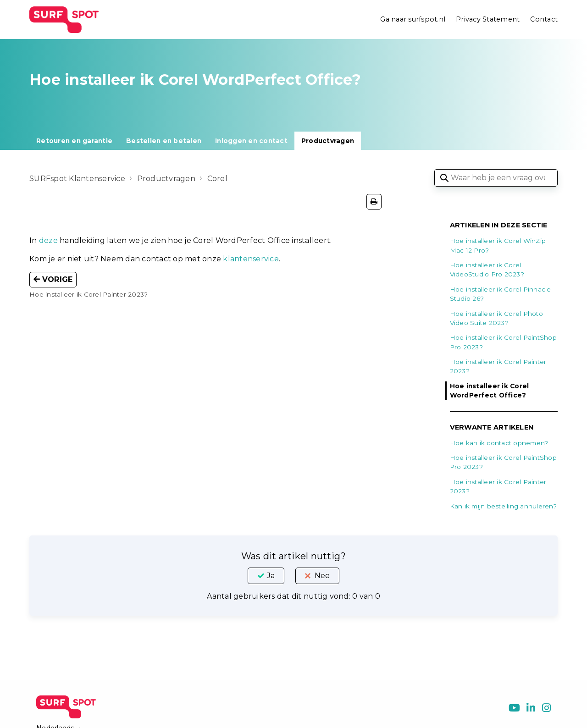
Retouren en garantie (74, 141)
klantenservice (251, 259)
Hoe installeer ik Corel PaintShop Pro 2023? (503, 342)
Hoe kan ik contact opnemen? (499, 443)
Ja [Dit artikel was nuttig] (271, 576)
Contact (544, 19)
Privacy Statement (488, 19)
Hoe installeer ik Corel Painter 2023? (498, 366)
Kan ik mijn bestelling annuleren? (503, 506)
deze (48, 240)
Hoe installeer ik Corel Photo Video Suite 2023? (496, 318)
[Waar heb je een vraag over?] (496, 178)
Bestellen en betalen (164, 141)
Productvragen (328, 141)
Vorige (53, 279)
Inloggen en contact (251, 141)
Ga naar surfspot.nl (413, 19)
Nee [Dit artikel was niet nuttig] (322, 576)
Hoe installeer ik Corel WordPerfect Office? (490, 391)
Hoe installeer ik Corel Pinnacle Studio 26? (501, 294)
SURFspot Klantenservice (77, 179)
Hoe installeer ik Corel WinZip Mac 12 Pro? (498, 245)
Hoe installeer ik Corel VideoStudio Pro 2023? (487, 270)
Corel (217, 179)
